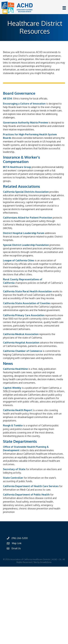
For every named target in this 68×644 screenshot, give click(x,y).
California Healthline (15, 369)
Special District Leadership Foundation (26, 245)
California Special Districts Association (26, 192)
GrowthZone (46, 562)
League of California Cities (19, 260)
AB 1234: (8, 99)
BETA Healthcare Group (17, 167)
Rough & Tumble (13, 425)
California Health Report (18, 410)
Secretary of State (14, 469)
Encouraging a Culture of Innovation (24, 104)
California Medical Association (21, 334)
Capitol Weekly (12, 388)
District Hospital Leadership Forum (24, 233)
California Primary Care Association (24, 315)
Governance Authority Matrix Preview (26, 123)
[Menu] (64, 8)
